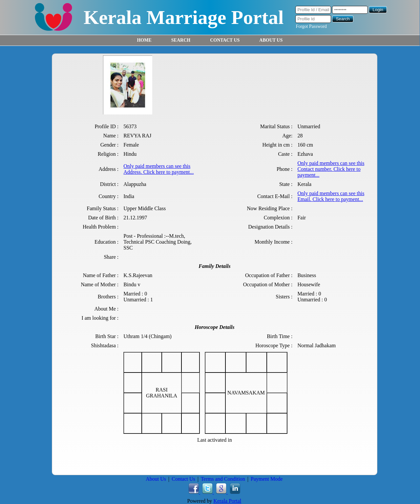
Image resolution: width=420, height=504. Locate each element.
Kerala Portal (227, 501)
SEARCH (181, 40)
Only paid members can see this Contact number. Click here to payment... (331, 169)
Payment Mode (267, 479)
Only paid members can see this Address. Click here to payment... (158, 169)
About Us (156, 479)
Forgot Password (311, 26)
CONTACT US (225, 40)
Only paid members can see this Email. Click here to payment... (331, 196)
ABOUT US (271, 40)
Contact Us (183, 479)
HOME (144, 40)
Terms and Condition (223, 479)
